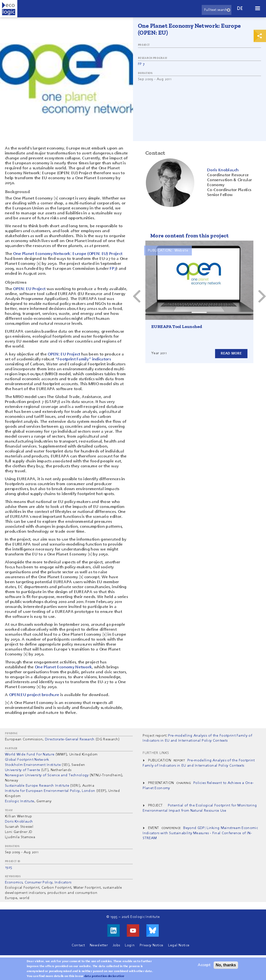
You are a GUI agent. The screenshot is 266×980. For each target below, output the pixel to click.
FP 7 (141, 64)
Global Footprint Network (27, 760)
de (240, 9)
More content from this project (189, 236)
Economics (14, 882)
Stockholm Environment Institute (33, 765)
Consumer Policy (39, 882)
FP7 (113, 269)
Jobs (116, 945)
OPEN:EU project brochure (34, 695)
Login (130, 945)
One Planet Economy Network (63, 667)
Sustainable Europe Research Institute (37, 786)
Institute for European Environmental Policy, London (50, 791)
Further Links (156, 753)
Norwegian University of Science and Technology (47, 775)
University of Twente (22, 770)
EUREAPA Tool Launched (177, 327)
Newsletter (99, 945)
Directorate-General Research (70, 739)
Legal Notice (179, 945)
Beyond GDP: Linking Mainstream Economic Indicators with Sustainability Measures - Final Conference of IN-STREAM (200, 833)
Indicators (63, 882)
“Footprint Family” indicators (83, 359)
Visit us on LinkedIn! (113, 930)
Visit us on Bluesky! (153, 930)
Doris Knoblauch (19, 822)
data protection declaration (104, 977)
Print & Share (260, 36)
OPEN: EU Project (29, 289)
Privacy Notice (151, 945)
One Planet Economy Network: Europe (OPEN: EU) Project (68, 254)
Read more (231, 353)
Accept (204, 965)
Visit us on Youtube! (133, 930)
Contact (78, 945)
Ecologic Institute (20, 801)
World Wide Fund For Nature (30, 754)
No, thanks (226, 965)
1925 (9, 867)
